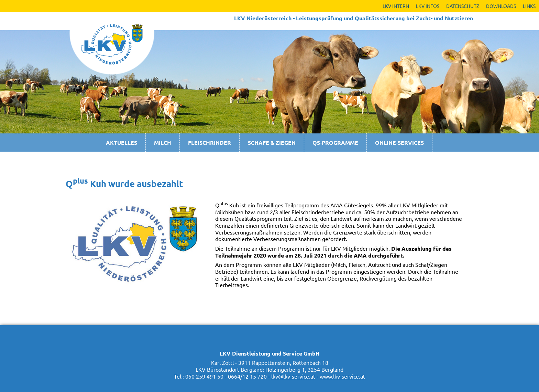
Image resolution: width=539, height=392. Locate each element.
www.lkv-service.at (342, 376)
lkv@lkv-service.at (293, 376)
